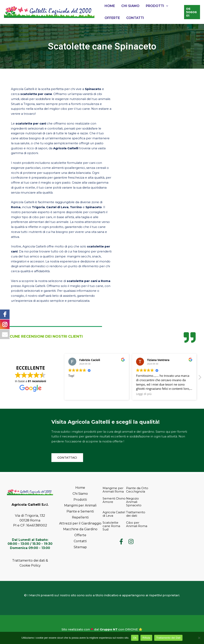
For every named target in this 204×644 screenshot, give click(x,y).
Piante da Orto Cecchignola (137, 490)
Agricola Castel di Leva (114, 514)
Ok (135, 638)
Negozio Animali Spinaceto (134, 502)
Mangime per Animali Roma (113, 490)
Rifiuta (146, 638)
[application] (166, 6)
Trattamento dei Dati (168, 638)
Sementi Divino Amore (114, 500)
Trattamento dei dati (136, 514)
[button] (200, 378)
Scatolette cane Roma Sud (111, 526)
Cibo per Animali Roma (137, 524)
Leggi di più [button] (144, 394)
